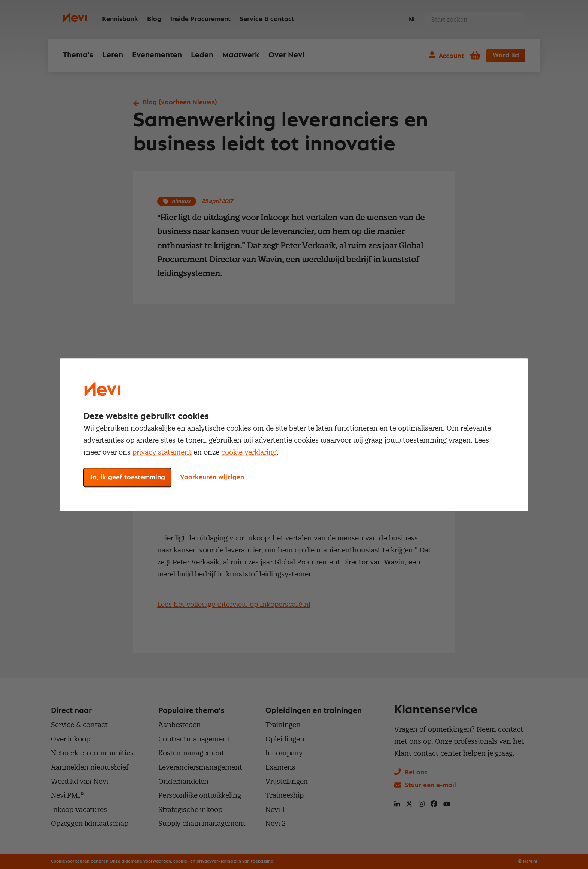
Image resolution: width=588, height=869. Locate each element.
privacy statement (162, 452)
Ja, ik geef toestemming (127, 477)
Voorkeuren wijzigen (212, 477)
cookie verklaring (249, 452)
